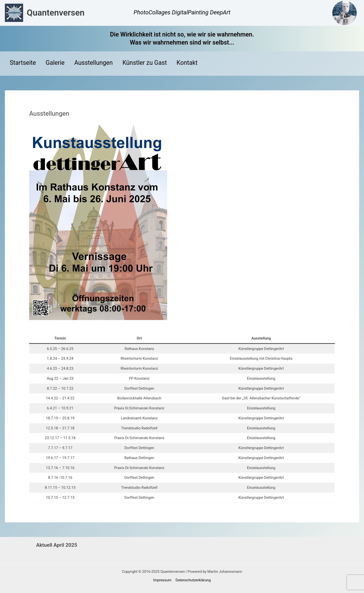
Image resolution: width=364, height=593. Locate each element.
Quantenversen (56, 13)
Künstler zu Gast (145, 63)
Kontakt (187, 63)
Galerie (55, 63)
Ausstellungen (93, 63)
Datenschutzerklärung (193, 580)
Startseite (23, 63)
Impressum (162, 580)
